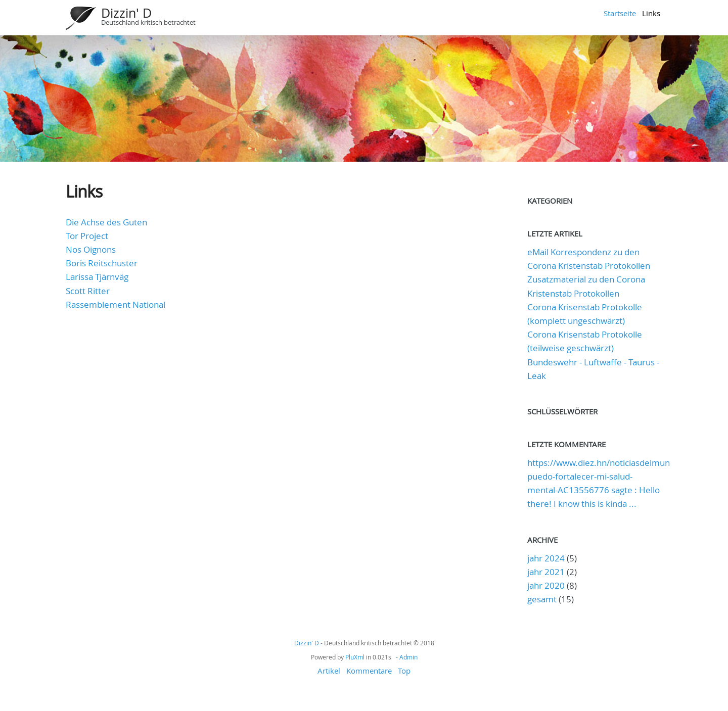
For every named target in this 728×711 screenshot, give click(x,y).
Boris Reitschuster (102, 263)
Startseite (620, 13)
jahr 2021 (546, 572)
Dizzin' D (126, 13)
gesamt (543, 599)
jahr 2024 (546, 558)
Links (651, 13)
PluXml (355, 657)
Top (404, 671)
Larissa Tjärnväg (97, 277)
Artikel (329, 671)
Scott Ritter (88, 291)
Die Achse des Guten (106, 222)
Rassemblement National (116, 304)
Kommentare (369, 671)
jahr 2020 (546, 585)
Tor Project (87, 236)
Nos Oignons (91, 249)
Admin (408, 657)
